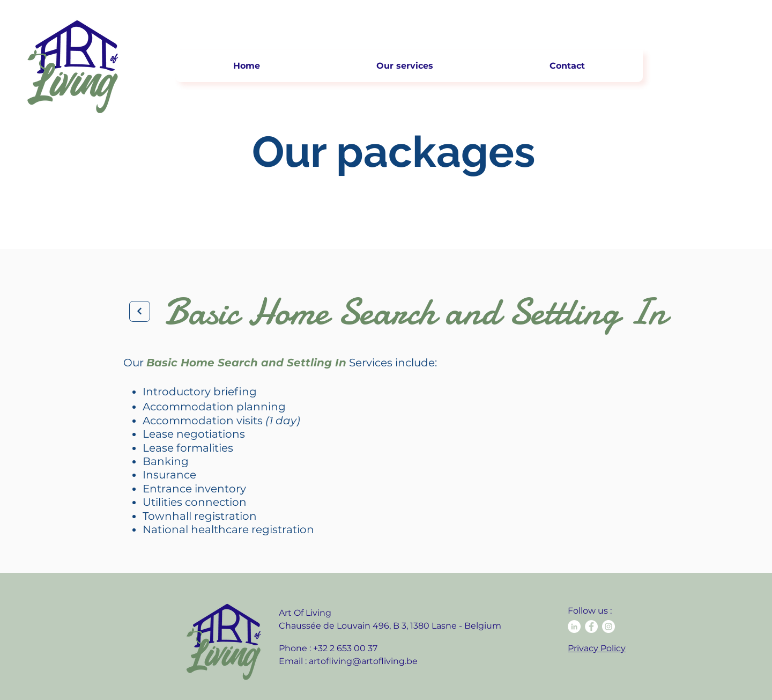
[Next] (140, 311)
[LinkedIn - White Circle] (574, 627)
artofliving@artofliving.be (363, 661)
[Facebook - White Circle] (591, 627)
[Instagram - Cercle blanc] (608, 627)
